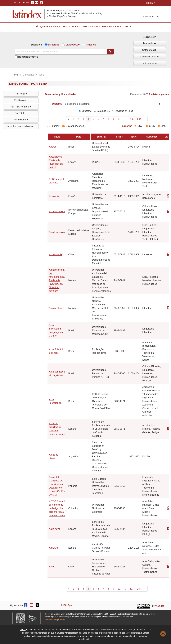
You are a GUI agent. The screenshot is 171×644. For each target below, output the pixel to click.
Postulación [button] (91, 27)
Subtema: (57, 104)
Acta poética (55, 308)
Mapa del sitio (51, 619)
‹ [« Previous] (69, 119)
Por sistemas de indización (20, 126)
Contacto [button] (129, 27)
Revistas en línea (123, 111)
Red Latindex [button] (71, 27)
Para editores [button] (111, 27)
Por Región (20, 100)
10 (119, 119)
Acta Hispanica (57, 212)
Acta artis (54, 196)
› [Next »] (145, 119)
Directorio (54, 45)
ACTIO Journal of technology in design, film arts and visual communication (57, 508)
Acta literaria (56, 254)
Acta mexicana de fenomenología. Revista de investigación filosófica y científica (57, 280)
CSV (139, 126)
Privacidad (159, 606)
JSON (150, 126)
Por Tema (20, 94)
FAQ (63, 605)
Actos (52, 567)
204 (139, 119)
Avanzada (149, 43)
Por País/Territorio (20, 107)
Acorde (53, 147)
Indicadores (149, 63)
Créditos (62, 619)
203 (132, 119)
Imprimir (53, 126)
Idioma (149, 3)
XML (162, 126)
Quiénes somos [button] (49, 27)
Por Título (20, 113)
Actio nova (55, 529)
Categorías (149, 50)
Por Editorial (20, 120)
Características (149, 57)
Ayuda (71, 605)
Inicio (16, 75)
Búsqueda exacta (28, 57)
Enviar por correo (73, 126)
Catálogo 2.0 (73, 45)
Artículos (91, 45)
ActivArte (54, 548)
